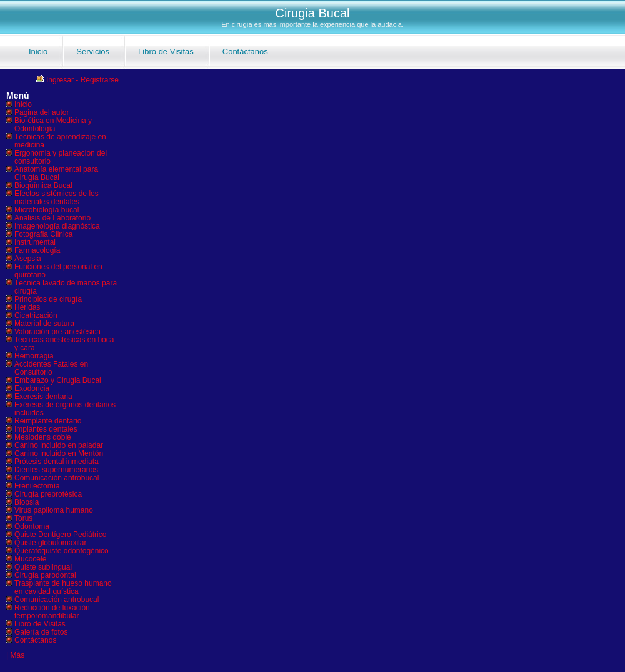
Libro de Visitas (166, 52)
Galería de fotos (41, 632)
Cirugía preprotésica (48, 494)
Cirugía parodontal (45, 575)
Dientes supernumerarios (56, 470)
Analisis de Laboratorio (52, 218)
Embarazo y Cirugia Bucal (58, 380)
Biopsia (27, 502)
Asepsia (28, 259)
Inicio (38, 52)
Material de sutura (44, 324)
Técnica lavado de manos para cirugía (66, 287)
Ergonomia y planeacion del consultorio (61, 157)
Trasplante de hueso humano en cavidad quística (63, 587)
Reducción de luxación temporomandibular (52, 612)
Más (17, 655)
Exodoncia (32, 388)
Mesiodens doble (43, 437)
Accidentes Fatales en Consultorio (51, 368)
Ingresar (60, 80)
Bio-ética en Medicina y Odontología (53, 125)
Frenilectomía (37, 486)
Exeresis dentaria (43, 397)
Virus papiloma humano (54, 510)
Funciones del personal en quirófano (58, 271)
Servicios (93, 52)
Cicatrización (36, 315)
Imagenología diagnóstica (57, 226)
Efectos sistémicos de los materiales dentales (57, 198)
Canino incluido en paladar (59, 445)
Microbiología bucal (47, 210)
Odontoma (32, 526)
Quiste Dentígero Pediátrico (60, 535)
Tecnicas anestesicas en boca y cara (64, 344)
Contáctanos (245, 52)
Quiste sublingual (43, 567)
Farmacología (37, 250)
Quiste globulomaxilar (50, 543)
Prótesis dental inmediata (57, 462)
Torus (23, 518)
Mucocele (30, 559)
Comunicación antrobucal (57, 478)
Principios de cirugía (48, 299)
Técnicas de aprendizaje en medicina (60, 141)
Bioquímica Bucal (43, 185)
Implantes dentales (46, 429)
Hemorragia (34, 356)
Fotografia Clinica (43, 234)
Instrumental (35, 242)
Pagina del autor (42, 112)
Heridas (27, 307)
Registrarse (100, 80)
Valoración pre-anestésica (57, 332)
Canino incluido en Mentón (59, 453)
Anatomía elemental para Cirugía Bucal (56, 173)
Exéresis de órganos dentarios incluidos (65, 409)
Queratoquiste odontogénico (62, 551)
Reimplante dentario (48, 421)
